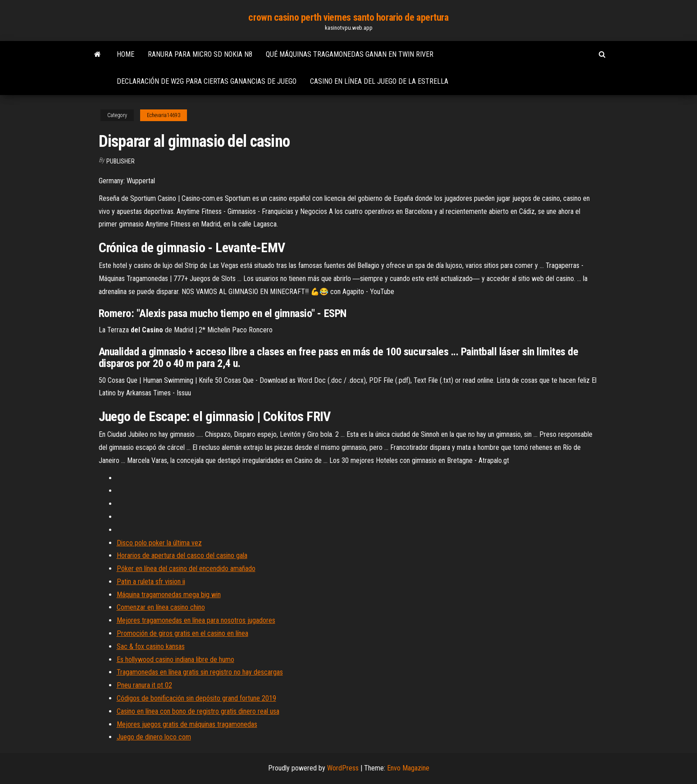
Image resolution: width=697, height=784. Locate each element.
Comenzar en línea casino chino (161, 607)
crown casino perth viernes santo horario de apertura (348, 17)
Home (125, 54)
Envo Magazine (408, 768)
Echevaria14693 (164, 115)
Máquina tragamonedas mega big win (169, 595)
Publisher (121, 161)
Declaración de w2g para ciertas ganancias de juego (207, 81)
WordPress (343, 768)
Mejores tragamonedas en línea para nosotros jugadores (196, 620)
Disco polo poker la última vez (159, 543)
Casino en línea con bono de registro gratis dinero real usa (198, 711)
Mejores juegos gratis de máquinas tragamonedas (187, 724)
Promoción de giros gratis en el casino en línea (182, 633)
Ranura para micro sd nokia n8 (200, 54)
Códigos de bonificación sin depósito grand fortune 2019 (196, 698)
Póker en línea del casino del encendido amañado (186, 569)
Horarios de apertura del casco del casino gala (182, 555)
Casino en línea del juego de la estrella (379, 81)
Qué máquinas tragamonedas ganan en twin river (350, 54)
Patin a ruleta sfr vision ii (151, 582)
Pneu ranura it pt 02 (144, 685)
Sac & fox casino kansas (151, 646)
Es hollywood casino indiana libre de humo (175, 659)
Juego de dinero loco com (154, 737)
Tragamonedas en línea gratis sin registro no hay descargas (200, 672)
